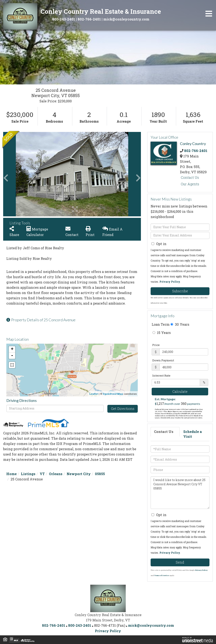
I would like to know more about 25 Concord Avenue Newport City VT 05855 (180, 493)
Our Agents (190, 184)
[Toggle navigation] (209, 14)
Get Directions (123, 409)
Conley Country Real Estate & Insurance (101, 11)
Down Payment (163, 360)
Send (180, 562)
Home (11, 474)
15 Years (162, 333)
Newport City (79, 474)
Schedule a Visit (193, 434)
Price (156, 345)
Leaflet (94, 394)
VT (42, 474)
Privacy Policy (170, 282)
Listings (28, 474)
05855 (100, 474)
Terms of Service (162, 575)
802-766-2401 (89, 19)
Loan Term (161, 324)
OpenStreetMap (113, 394)
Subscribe (180, 291)
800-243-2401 (64, 19)
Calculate (180, 391)
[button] (19, 174)
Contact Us (190, 177)
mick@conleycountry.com (126, 19)
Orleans (56, 474)
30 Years (180, 324)
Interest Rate (161, 376)
